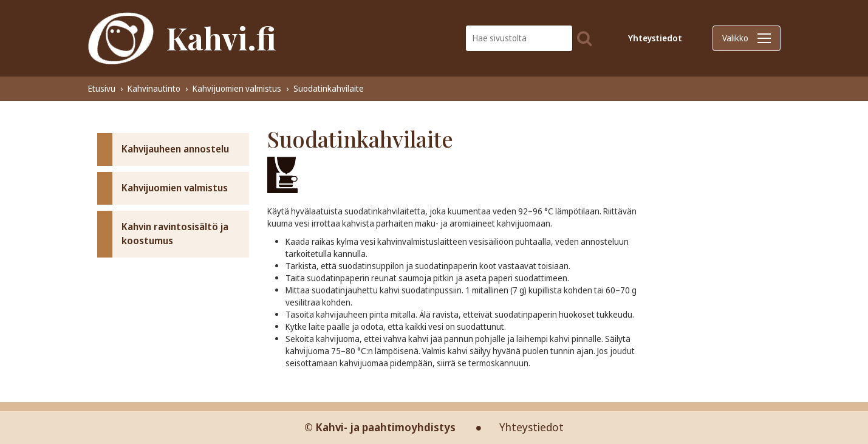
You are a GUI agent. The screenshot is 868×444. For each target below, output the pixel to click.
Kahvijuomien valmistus (237, 88)
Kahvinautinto (154, 88)
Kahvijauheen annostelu (175, 149)
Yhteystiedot (655, 38)
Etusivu (102, 88)
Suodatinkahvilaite (329, 88)
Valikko (747, 38)
